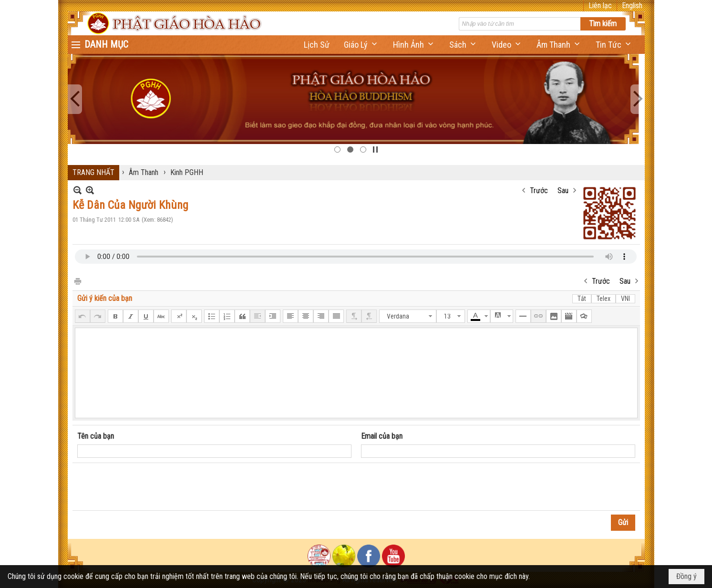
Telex (604, 299)
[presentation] (150, 487)
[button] (361, 45)
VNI (625, 299)
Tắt (582, 299)
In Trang (77, 281)
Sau (563, 191)
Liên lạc (600, 5)
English (632, 5)
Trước (539, 191)
